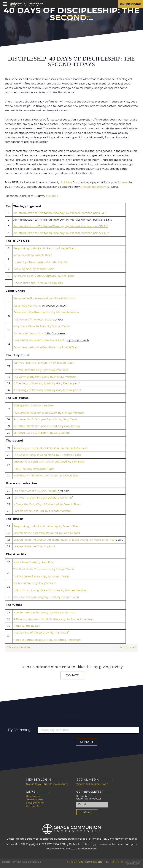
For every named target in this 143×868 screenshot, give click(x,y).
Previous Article (18, 648)
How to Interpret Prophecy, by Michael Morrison (45, 613)
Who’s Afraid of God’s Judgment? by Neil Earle (44, 276)
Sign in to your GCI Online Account (47, 784)
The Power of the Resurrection (33, 320)
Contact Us (33, 806)
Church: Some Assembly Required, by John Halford (47, 533)
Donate (72, 675)
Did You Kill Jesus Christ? (30, 334)
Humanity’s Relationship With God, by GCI (41, 263)
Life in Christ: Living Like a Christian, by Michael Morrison (50, 591)
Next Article (128, 648)
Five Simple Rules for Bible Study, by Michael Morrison (49, 413)
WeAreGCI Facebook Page (92, 784)
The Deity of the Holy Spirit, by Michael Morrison (45, 377)
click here (66, 183)
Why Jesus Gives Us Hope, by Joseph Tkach (42, 326)
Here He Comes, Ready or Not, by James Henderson (47, 640)
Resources (33, 796)
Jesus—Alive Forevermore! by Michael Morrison (44, 299)
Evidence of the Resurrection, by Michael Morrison (46, 312)
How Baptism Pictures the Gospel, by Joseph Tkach (47, 476)
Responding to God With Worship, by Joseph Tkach (47, 527)
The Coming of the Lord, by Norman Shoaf (41, 633)
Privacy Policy (35, 803)
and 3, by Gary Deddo (66, 426)
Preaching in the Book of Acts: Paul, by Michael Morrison (50, 448)
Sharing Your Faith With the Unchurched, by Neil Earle (49, 462)
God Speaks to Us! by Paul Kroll (34, 406)
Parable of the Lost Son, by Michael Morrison (42, 511)
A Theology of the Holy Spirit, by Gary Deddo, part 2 (47, 390)
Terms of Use (35, 800)
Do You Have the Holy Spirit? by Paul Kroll (41, 370)
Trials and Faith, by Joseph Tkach (35, 583)
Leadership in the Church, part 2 (34, 547)
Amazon (123, 183)
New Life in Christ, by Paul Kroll (34, 562)
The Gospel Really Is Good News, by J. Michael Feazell (48, 455)
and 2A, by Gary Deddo (64, 420)
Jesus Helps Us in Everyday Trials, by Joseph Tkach (46, 597)
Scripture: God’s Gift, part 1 (31, 420)
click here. (52, 196)
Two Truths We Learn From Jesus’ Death (40, 340)
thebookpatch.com (94, 187)
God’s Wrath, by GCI (27, 626)
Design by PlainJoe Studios (22, 862)
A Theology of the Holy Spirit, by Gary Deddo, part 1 (47, 384)
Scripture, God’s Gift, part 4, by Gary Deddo (42, 433)
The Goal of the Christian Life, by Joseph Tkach (44, 569)
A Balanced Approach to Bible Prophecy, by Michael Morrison (53, 619)
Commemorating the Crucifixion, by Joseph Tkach (46, 348)
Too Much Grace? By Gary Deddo (35, 491)
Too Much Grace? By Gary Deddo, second (40, 498)
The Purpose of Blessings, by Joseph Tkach (41, 577)
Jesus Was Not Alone (27, 306)
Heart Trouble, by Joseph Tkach (34, 469)
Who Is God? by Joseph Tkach (33, 255)
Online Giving (131, 4)
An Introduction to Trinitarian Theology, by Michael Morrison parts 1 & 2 (60, 213)
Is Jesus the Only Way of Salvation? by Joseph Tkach (47, 504)
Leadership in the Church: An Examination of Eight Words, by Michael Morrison (65, 540)
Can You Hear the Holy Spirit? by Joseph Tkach (44, 363)
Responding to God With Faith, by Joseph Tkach (45, 249)
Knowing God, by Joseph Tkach (34, 269)
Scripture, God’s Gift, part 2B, (32, 426)
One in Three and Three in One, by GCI (38, 283)
